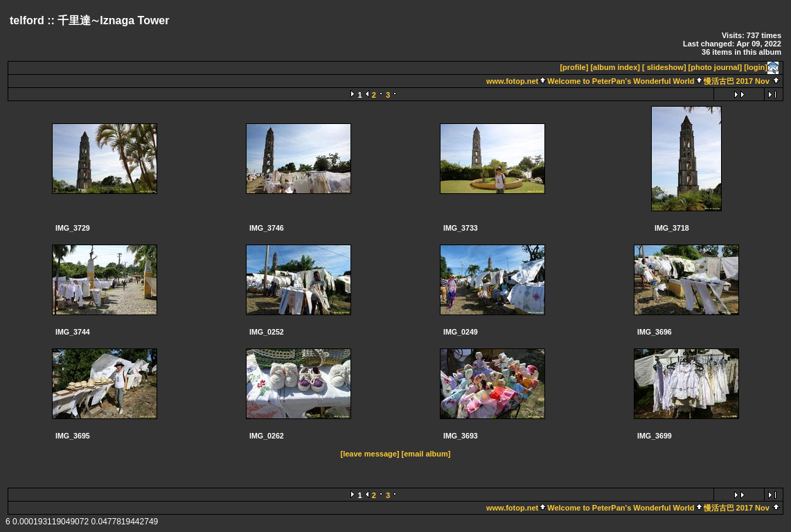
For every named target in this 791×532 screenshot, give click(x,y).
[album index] (615, 67)
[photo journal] (716, 67)
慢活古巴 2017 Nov (737, 81)
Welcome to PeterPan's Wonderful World (621, 81)
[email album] (426, 454)
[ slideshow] (664, 67)
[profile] (574, 67)
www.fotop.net (512, 81)
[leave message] (370, 454)
